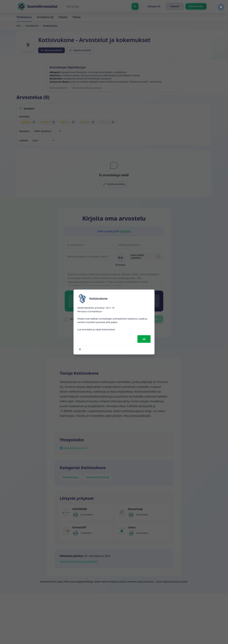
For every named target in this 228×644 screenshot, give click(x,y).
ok (144, 339)
